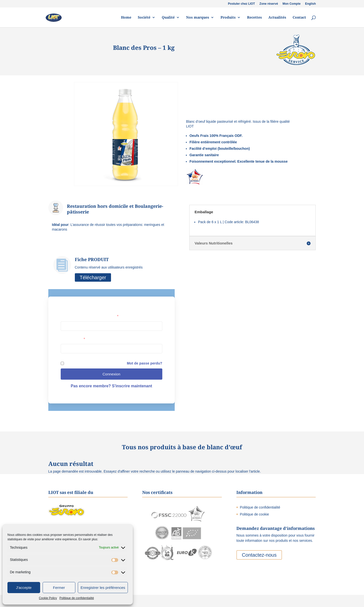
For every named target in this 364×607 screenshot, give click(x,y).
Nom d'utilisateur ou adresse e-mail (90, 316)
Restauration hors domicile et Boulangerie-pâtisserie (115, 209)
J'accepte (24, 588)
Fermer (59, 588)
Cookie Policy (48, 598)
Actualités (277, 18)
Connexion (112, 374)
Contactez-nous (259, 555)
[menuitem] (310, 5)
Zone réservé (269, 4)
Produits (228, 18)
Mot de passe (73, 339)
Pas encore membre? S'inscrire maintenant (111, 386)
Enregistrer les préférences (103, 588)
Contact (299, 18)
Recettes (254, 18)
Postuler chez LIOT (241, 4)
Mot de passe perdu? (145, 363)
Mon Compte (292, 4)
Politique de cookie (254, 514)
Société (144, 18)
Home (126, 18)
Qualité (168, 18)
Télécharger (93, 277)
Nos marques (198, 18)
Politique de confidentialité (77, 598)
